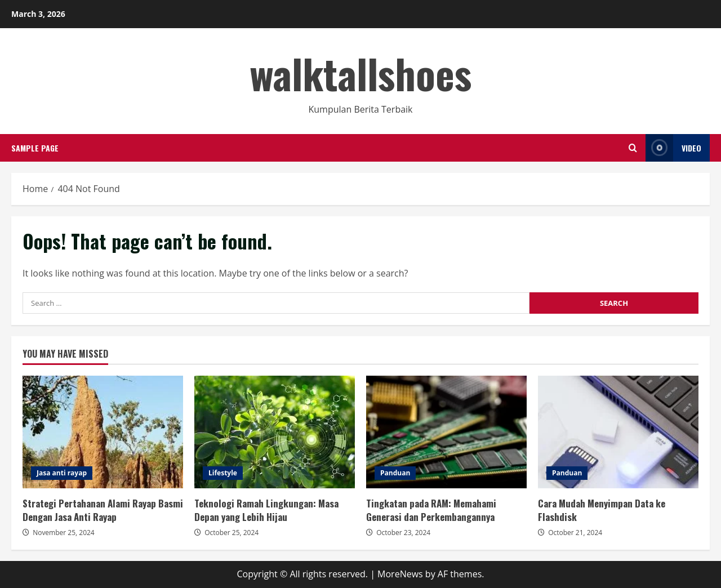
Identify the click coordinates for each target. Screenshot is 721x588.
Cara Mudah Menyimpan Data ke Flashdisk (618, 432)
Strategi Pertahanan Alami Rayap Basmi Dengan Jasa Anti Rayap (103, 432)
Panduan (395, 473)
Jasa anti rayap (62, 473)
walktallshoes (360, 73)
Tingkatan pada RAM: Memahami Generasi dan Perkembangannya (446, 432)
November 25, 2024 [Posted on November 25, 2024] (64, 533)
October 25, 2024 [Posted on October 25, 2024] (232, 533)
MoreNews (400, 574)
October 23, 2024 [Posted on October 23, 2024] (403, 533)
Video (673, 148)
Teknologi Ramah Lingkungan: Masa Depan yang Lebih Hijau (275, 432)
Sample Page (35, 148)
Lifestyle (223, 473)
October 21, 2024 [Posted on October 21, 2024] (575, 533)
